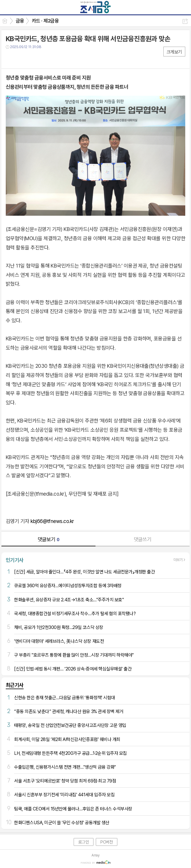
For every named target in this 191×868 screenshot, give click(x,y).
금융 (20, 21)
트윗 (22, 59)
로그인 (84, 842)
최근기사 (15, 685)
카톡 (34, 59)
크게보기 (174, 52)
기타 (45, 59)
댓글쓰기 (143, 539)
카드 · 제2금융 (45, 21)
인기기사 (15, 560)
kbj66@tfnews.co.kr (52, 521)
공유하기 (185, 21)
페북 (11, 59)
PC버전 (107, 842)
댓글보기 (49, 539)
